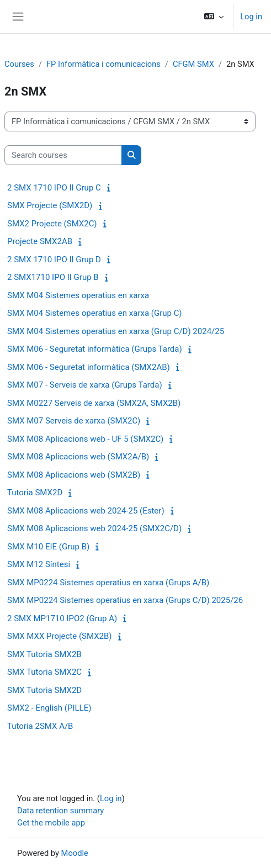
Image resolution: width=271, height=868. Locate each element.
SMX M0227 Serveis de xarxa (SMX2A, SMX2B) (94, 403)
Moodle (75, 853)
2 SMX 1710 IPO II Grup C (54, 188)
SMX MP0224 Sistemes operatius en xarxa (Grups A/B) (108, 583)
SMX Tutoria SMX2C (44, 672)
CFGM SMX (193, 64)
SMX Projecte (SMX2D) (50, 205)
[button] (214, 17)
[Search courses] (63, 155)
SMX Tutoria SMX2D (44, 690)
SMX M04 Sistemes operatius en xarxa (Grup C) (94, 313)
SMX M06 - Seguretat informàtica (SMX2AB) (89, 367)
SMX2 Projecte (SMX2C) (52, 224)
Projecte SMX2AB (40, 241)
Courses (19, 64)
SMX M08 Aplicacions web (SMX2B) (74, 475)
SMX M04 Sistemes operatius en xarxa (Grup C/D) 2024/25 (116, 331)
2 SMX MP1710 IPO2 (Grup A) (62, 618)
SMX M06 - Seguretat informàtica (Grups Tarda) (95, 349)
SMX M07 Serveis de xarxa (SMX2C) (74, 421)
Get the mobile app (51, 823)
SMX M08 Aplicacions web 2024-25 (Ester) (86, 511)
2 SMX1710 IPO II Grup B (53, 277)
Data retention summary (60, 811)
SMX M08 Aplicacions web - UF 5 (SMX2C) (85, 439)
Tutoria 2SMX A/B (40, 726)
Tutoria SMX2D (35, 493)
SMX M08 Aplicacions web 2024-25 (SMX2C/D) (94, 528)
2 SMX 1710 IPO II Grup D (54, 260)
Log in (251, 17)
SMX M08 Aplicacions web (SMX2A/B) (78, 457)
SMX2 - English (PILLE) (49, 708)
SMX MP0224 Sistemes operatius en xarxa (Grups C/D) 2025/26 (125, 600)
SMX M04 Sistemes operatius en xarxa (78, 295)
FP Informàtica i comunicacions (103, 64)
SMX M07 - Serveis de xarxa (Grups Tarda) (85, 385)
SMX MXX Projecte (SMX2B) (60, 636)
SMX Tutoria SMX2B (44, 654)
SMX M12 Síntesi (39, 564)
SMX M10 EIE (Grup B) (48, 547)
